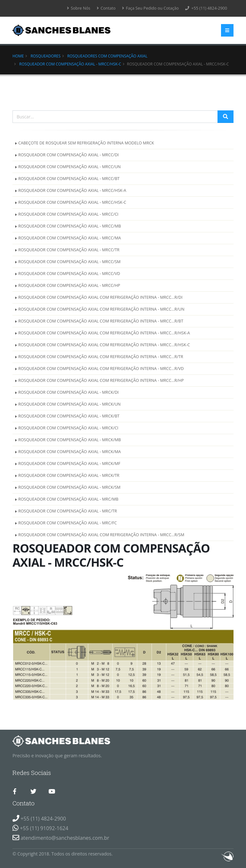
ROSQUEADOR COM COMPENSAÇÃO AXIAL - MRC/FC (68, 523)
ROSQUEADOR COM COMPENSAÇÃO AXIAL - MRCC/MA (70, 238)
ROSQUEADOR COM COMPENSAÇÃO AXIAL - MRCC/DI (69, 155)
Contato (106, 8)
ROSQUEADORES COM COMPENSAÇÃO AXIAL (107, 56)
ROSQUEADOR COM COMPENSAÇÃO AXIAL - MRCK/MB (70, 440)
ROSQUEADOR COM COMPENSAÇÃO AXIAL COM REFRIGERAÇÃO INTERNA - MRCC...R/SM (101, 535)
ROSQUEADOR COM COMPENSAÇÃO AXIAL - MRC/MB (68, 499)
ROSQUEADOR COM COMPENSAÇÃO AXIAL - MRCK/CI (68, 428)
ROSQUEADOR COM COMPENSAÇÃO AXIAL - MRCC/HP (69, 285)
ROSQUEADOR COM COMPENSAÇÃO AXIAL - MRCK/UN (70, 404)
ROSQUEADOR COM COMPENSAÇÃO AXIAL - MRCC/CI (68, 214)
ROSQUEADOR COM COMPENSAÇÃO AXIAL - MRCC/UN (70, 167)
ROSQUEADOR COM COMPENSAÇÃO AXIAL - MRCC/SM (69, 262)
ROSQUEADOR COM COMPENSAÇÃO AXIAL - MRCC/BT (69, 179)
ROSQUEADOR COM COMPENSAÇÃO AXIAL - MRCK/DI (69, 392)
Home (18, 56)
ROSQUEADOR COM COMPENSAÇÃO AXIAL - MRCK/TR (69, 475)
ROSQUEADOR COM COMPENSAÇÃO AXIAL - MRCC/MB (70, 226)
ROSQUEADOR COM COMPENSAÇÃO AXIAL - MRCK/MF (69, 464)
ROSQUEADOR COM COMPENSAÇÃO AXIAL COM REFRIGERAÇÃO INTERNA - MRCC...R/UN (101, 309)
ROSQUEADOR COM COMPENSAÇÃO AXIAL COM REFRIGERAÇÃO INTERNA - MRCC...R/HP (101, 380)
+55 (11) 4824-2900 (206, 8)
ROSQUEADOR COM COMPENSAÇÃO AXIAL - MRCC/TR (69, 250)
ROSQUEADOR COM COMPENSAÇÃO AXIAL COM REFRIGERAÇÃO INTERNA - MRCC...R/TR (101, 357)
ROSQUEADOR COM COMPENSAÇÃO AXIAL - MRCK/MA (70, 452)
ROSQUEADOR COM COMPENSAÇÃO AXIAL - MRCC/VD (69, 274)
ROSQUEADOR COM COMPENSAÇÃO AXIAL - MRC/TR (68, 511)
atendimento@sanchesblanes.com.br (65, 838)
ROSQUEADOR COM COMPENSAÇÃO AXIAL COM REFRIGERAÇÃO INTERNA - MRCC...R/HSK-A (104, 333)
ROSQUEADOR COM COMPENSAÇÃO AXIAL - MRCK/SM (69, 487)
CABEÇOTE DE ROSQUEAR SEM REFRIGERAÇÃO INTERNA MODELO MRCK (86, 143)
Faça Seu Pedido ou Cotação (150, 8)
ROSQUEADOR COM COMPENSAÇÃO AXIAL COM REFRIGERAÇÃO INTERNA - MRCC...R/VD (101, 369)
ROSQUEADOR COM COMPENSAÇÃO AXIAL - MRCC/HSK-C (70, 64)
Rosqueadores (45, 56)
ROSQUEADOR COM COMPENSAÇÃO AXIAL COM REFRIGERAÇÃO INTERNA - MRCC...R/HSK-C (104, 345)
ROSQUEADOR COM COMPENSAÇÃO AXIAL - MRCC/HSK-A (72, 190)
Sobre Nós (79, 8)
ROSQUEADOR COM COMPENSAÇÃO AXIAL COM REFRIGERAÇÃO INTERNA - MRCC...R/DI (100, 297)
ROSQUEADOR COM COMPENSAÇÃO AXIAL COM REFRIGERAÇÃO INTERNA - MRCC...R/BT (101, 321)
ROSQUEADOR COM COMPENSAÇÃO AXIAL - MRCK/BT (69, 416)
